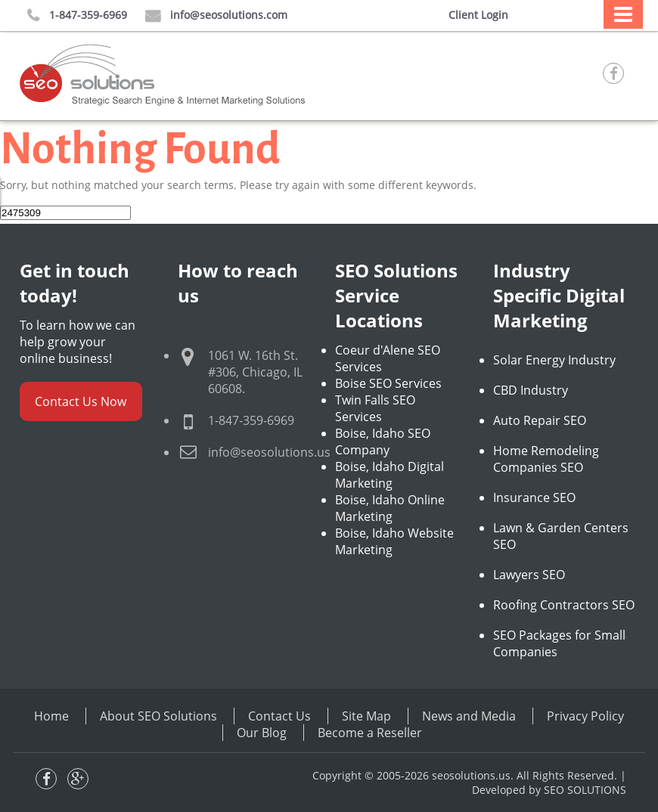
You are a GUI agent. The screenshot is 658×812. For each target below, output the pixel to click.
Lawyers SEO (529, 575)
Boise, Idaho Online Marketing (390, 508)
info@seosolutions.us (269, 452)
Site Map (366, 716)
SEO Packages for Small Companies (559, 643)
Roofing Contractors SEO (564, 605)
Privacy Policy (585, 716)
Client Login (478, 15)
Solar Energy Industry (554, 360)
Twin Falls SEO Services (375, 408)
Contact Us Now (81, 401)
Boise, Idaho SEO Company (383, 442)
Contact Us (279, 716)
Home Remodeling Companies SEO (546, 459)
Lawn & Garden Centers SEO (561, 536)
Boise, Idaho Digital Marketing (390, 475)
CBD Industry (531, 390)
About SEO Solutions (158, 716)
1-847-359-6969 (77, 15)
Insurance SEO (534, 497)
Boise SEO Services (388, 383)
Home (51, 716)
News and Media (469, 716)
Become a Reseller (370, 733)
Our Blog (262, 733)
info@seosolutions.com (216, 15)
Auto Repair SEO (540, 420)
